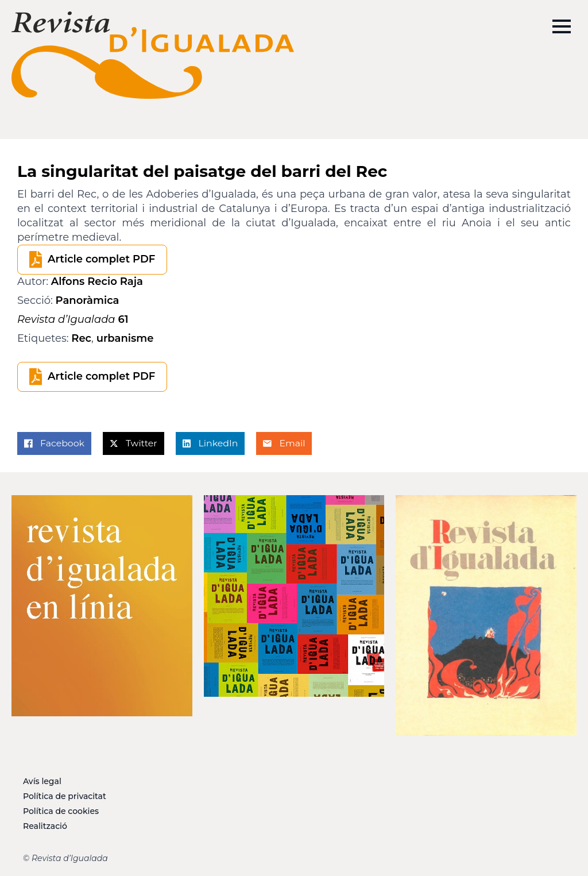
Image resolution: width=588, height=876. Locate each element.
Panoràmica (88, 300)
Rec (81, 338)
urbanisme (125, 338)
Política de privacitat (65, 796)
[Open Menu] (562, 26)
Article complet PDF (101, 259)
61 (73, 319)
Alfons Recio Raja (97, 281)
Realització (45, 826)
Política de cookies (61, 811)
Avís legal (42, 781)
